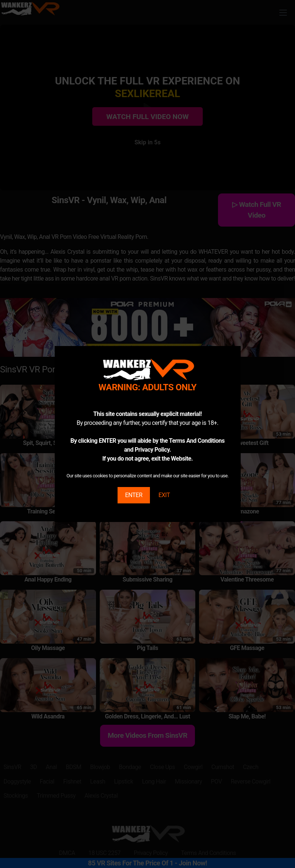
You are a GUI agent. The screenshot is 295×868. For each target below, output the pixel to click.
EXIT (164, 495)
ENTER (134, 495)
